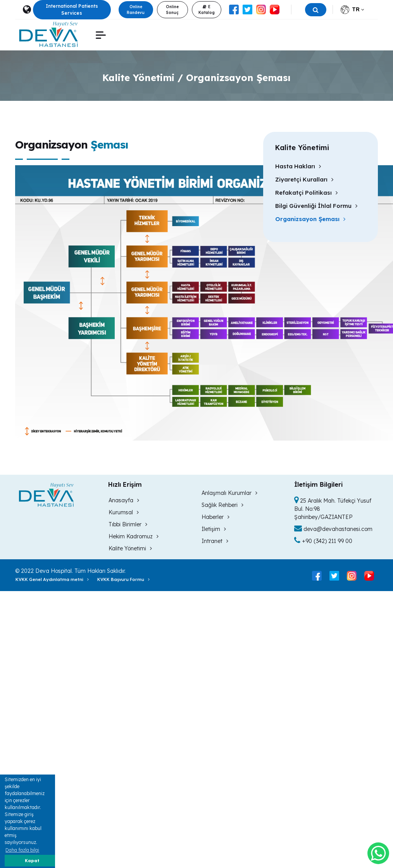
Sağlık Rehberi (222, 505)
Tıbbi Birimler (128, 524)
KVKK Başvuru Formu (123, 579)
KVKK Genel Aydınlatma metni (52, 579)
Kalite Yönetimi (130, 548)
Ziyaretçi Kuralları (304, 179)
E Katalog (207, 10)
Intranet (215, 541)
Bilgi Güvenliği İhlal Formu (316, 206)
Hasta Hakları (298, 166)
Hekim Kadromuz (134, 536)
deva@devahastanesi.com (333, 529)
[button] (101, 35)
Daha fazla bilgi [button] (22, 850)
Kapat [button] (32, 861)
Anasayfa (124, 500)
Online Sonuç (172, 10)
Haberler (215, 517)
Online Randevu (136, 10)
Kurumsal (124, 512)
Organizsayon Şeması (310, 219)
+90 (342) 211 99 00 (323, 541)
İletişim (214, 529)
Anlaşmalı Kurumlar (229, 493)
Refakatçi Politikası (306, 193)
